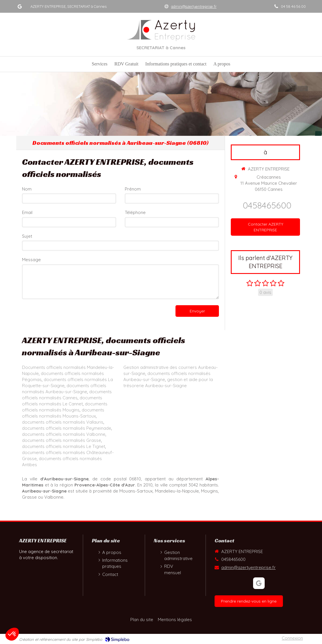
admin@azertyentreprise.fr (248, 567)
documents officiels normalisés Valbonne (64, 434)
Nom (27, 189)
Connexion (292, 638)
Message (31, 260)
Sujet (27, 236)
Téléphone (135, 212)
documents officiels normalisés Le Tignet (64, 446)
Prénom (133, 189)
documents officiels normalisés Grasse (62, 440)
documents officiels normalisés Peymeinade (67, 428)
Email (27, 212)
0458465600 (267, 205)
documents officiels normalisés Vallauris (63, 422)
